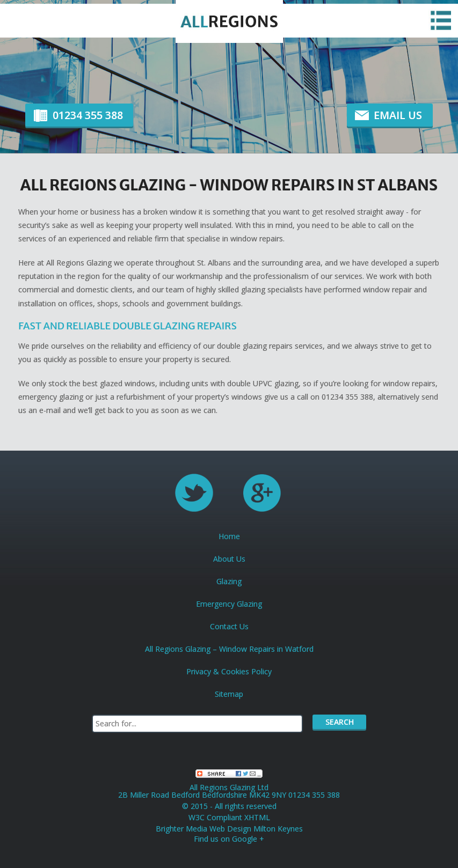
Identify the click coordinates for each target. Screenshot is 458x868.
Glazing (229, 581)
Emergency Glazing (229, 604)
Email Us (398, 115)
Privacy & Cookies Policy (229, 671)
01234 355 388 (88, 115)
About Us (229, 559)
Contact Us (229, 626)
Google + (248, 839)
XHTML (257, 817)
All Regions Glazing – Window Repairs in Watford (229, 649)
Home (229, 536)
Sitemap (229, 694)
